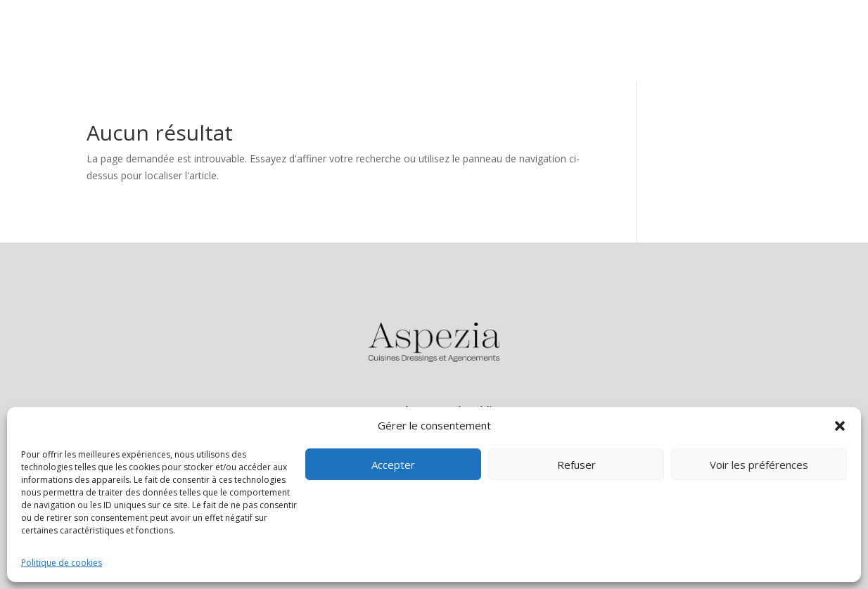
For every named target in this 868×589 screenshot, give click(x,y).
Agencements (720, 40)
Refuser (576, 465)
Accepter (393, 465)
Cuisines (639, 40)
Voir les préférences (759, 465)
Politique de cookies (62, 563)
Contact (801, 40)
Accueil (578, 40)
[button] (840, 426)
